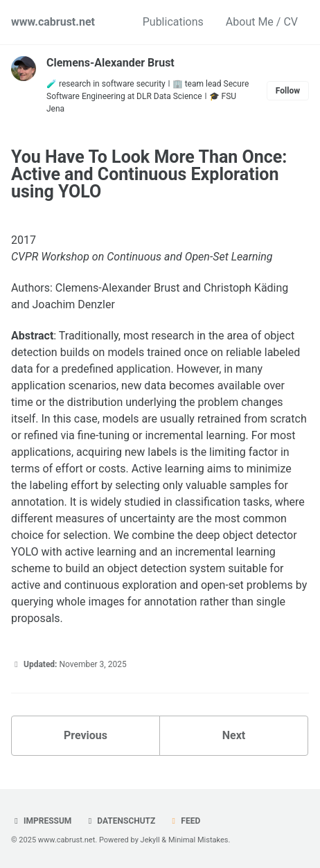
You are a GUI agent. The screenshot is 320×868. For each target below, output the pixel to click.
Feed (184, 821)
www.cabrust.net (53, 22)
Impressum (41, 821)
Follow (288, 91)
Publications (173, 22)
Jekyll (150, 840)
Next (234, 735)
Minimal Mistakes (198, 840)
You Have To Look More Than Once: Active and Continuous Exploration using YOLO (149, 174)
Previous (86, 735)
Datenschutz (120, 821)
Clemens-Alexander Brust (110, 63)
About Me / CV (262, 22)
